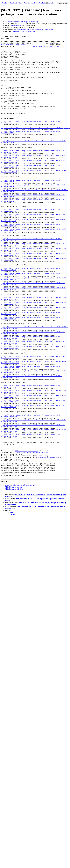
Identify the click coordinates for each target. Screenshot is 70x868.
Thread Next (32, 3)
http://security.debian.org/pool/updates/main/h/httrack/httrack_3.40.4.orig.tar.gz (35, 146)
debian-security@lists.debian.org (24, 31)
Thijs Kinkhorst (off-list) (14, 577)
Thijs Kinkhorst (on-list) (14, 575)
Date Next (13, 3)
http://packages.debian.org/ (47, 542)
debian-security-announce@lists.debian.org (23, 21)
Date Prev (5, 3)
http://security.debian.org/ (27, 534)
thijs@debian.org (16, 25)
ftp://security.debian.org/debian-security (30, 536)
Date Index (42, 3)
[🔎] (17, 29)
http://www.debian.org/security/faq (48, 49)
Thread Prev (23, 3)
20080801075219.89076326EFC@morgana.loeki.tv (37, 29)
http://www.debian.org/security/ (14, 47)
